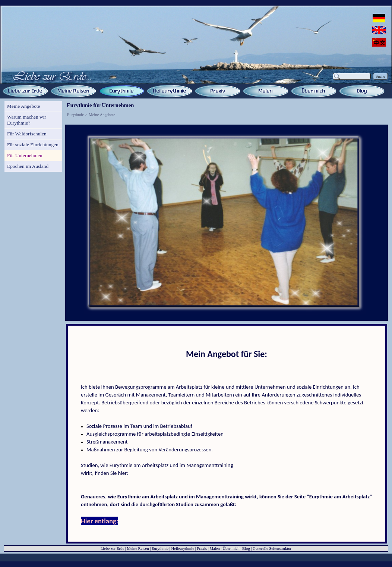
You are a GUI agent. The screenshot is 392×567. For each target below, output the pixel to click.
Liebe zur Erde (112, 549)
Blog (246, 549)
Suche (380, 76)
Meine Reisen (138, 549)
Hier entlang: (99, 521)
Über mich (231, 549)
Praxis (202, 549)
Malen (215, 549)
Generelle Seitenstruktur (272, 549)
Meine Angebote (102, 115)
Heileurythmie (183, 549)
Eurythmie (75, 115)
